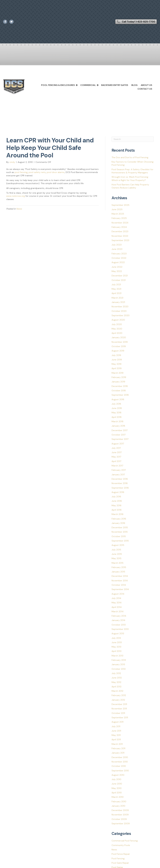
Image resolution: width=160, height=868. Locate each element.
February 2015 (119, 567)
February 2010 (119, 801)
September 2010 (120, 771)
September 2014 (120, 589)
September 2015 (120, 541)
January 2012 (118, 700)
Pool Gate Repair (120, 863)
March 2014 (118, 611)
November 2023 (120, 236)
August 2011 (117, 722)
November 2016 (120, 483)
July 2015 (116, 550)
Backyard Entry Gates (115, 85)
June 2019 (117, 360)
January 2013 (118, 664)
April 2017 (116, 461)
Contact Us (145, 89)
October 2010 (119, 766)
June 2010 (117, 784)
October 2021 (119, 280)
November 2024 (120, 223)
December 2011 (119, 704)
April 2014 (117, 607)
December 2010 (120, 757)
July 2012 (116, 673)
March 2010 (118, 797)
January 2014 (118, 620)
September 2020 (121, 315)
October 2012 (119, 669)
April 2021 (116, 293)
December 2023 (120, 231)
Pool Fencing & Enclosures (58, 85)
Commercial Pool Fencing (125, 841)
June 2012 (117, 678)
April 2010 (117, 793)
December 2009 (120, 810)
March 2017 (117, 466)
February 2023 (119, 254)
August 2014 (118, 594)
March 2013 (117, 656)
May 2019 (116, 364)
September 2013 (120, 629)
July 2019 (116, 355)
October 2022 (119, 258)
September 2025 (120, 205)
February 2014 (119, 616)
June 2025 (117, 209)
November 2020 (120, 307)
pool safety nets (37, 172)
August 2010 (118, 775)
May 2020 (117, 329)
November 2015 (120, 532)
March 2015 (117, 563)
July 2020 (117, 324)
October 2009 (119, 819)
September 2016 (120, 488)
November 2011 (119, 709)
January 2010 (118, 806)
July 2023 (117, 245)
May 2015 (116, 558)
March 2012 (117, 691)
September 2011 (120, 717)
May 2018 (116, 413)
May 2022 (117, 271)
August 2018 (118, 399)
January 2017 (118, 475)
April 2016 (117, 510)
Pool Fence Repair (121, 854)
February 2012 (119, 695)
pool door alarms (56, 172)
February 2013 (119, 660)
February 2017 (119, 470)
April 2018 (117, 417)
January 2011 (118, 753)
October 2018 (119, 391)
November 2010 (120, 762)
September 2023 (120, 240)
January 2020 (119, 337)
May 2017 (116, 457)
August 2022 (118, 262)
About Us (146, 85)
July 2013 (116, 638)
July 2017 (116, 448)
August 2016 (118, 492)
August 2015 (118, 545)
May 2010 (117, 788)
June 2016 (117, 501)
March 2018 (117, 421)
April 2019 (117, 368)
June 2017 (117, 452)
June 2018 (117, 408)
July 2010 (116, 779)
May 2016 (116, 505)
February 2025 (119, 218)
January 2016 (118, 523)
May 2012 (116, 682)
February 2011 (118, 748)
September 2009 (121, 823)
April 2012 (116, 687)
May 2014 (117, 603)
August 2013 (118, 633)
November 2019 (120, 342)
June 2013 (117, 642)
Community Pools (121, 845)
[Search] (133, 139)
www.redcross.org (16, 196)
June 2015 (117, 554)
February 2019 (119, 377)
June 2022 (117, 267)
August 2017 (118, 444)
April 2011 (116, 739)
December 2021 (120, 276)
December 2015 (120, 527)
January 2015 (118, 572)
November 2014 (120, 581)
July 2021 (116, 284)
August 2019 (118, 351)
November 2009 (120, 815)
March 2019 (117, 373)
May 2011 (116, 735)
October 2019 (119, 346)
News (19, 209)
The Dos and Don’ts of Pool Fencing (130, 157)
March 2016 (117, 514)
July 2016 (116, 497)
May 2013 (116, 647)
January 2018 (118, 426)
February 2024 (119, 227)
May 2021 (116, 289)
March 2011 (117, 744)
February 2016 (119, 519)
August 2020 (118, 320)
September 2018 (120, 395)
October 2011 (118, 713)
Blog (134, 85)
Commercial (88, 85)
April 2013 (116, 651)
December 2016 (120, 479)
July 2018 (116, 404)
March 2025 (118, 214)
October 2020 (119, 311)
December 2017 (120, 430)
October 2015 (119, 536)
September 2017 (120, 439)
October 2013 (119, 625)
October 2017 (119, 435)
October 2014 (119, 585)
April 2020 (117, 333)
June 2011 (116, 731)
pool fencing (21, 172)
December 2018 (120, 386)
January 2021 (118, 302)
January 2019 (118, 382)
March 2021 (117, 298)
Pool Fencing (118, 858)
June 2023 (117, 249)
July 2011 (116, 726)
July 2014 (116, 598)
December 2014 (120, 576)
